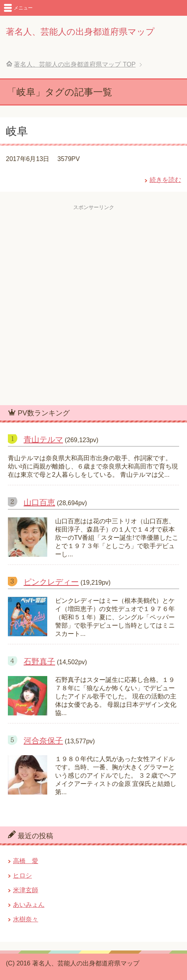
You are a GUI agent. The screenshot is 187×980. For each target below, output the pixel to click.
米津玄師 (26, 890)
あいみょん (29, 905)
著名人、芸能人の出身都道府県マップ (80, 32)
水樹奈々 (26, 919)
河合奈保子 (43, 741)
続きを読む (165, 180)
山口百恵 (39, 502)
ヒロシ (22, 875)
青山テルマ (43, 439)
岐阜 (17, 131)
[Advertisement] (93, 305)
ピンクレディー (51, 582)
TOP (75, 64)
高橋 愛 (26, 861)
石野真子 (39, 661)
